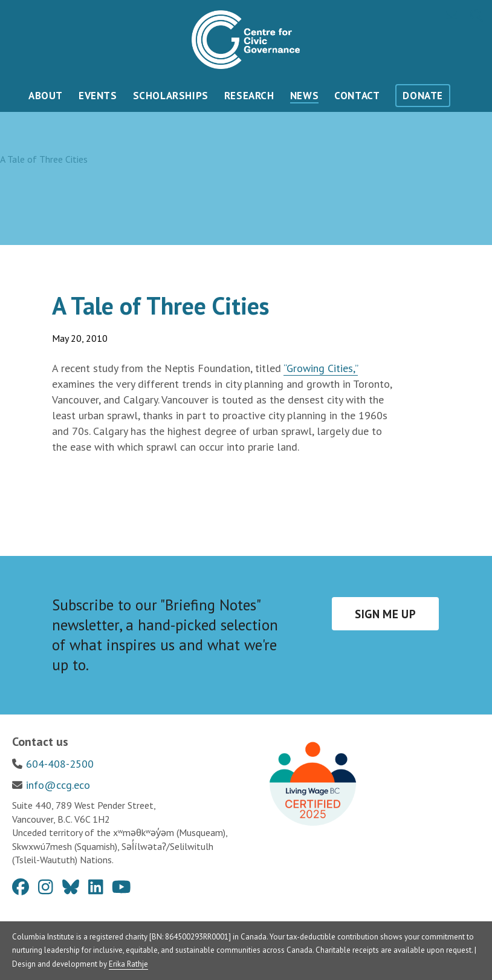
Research (249, 96)
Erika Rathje (128, 964)
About (46, 96)
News (304, 96)
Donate (423, 96)
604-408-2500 (60, 764)
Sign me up (385, 614)
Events (98, 96)
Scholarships (171, 96)
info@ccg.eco (58, 785)
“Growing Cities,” (321, 368)
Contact (357, 96)
